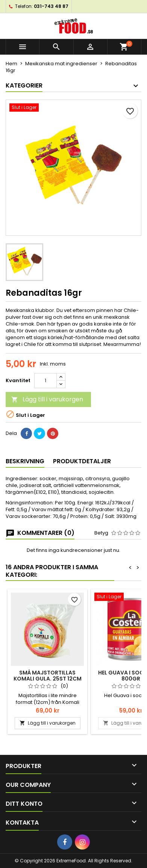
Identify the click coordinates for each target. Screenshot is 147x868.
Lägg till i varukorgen (47, 399)
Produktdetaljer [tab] (82, 461)
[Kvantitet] (45, 381)
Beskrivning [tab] (25, 461)
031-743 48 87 (51, 6)
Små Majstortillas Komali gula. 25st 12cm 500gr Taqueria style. (48, 679)
